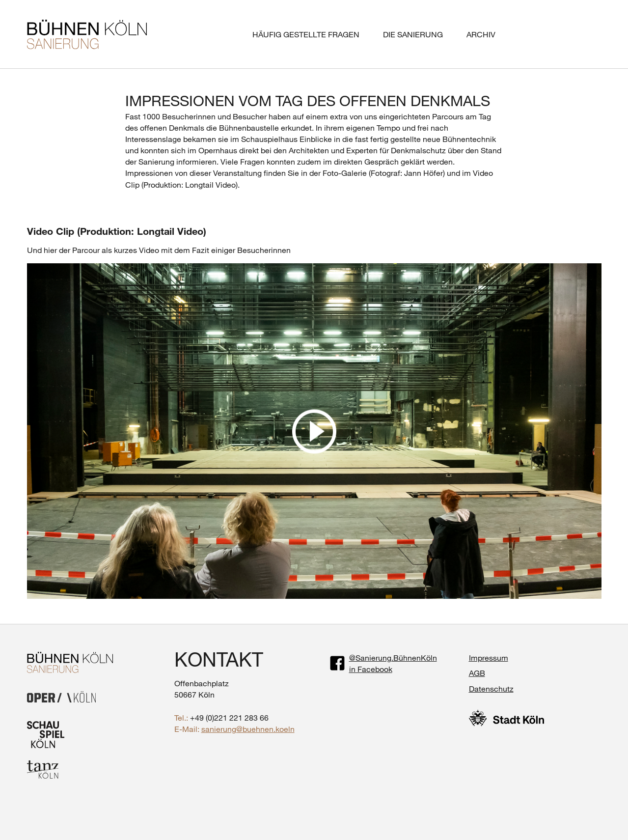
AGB (477, 673)
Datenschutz (491, 688)
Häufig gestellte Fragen (306, 34)
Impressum (489, 658)
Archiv (481, 34)
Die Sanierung (413, 34)
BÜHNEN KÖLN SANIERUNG (87, 34)
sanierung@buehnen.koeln (248, 729)
